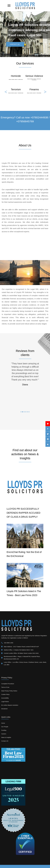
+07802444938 (39, 117)
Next (45, 90)
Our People (5, 727)
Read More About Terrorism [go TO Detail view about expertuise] (16, 93)
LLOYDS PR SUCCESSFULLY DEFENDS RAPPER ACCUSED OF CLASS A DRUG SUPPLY (24, 513)
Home (3, 723)
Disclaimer (4, 709)
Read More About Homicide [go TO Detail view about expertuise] (16, 79)
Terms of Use (5, 687)
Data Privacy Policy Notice (9, 691)
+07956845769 (25, 121)
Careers (4, 734)
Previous (5, 90)
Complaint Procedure (8, 684)
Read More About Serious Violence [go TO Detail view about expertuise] (34, 79)
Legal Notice (5, 702)
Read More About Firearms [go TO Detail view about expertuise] (34, 93)
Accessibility (5, 698)
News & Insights (6, 737)
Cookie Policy (5, 694)
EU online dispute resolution (10, 705)
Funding (4, 730)
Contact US (5, 741)
